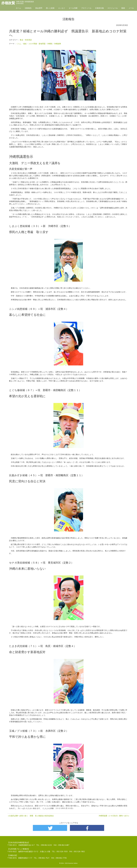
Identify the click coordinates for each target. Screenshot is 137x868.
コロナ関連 (33, 44)
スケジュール (113, 8)
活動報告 (28, 8)
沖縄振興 (57, 44)
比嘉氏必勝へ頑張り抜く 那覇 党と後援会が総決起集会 (31, 816)
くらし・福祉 (22, 44)
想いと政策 (50, 8)
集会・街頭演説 (26, 40)
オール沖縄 (73, 8)
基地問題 (42, 44)
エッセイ (62, 8)
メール (131, 8)
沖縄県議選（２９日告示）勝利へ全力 (113, 816)
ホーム (18, 8)
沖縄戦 (50, 44)
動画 (123, 8)
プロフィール (86, 8)
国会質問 (39, 8)
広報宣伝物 (99, 8)
